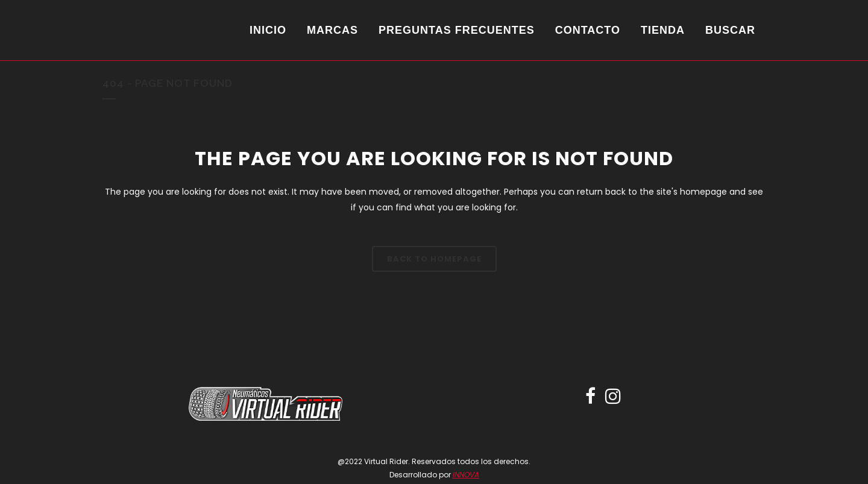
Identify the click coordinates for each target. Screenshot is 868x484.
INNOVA (466, 475)
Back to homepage (434, 259)
